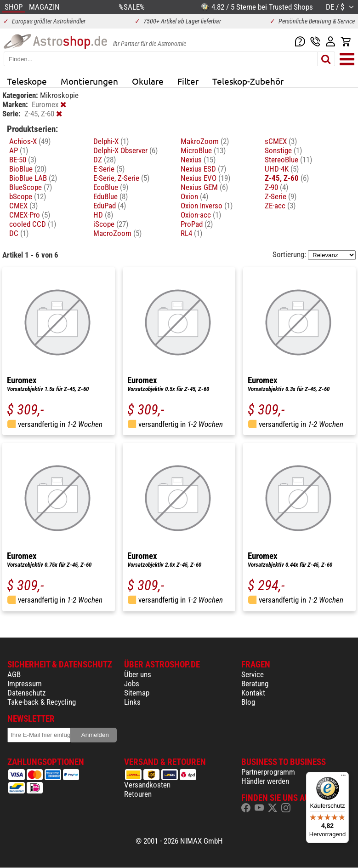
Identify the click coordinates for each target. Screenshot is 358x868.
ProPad (197, 224)
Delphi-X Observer (125, 150)
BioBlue (28, 169)
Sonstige (283, 150)
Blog (248, 702)
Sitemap (137, 693)
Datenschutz (26, 693)
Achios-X (30, 141)
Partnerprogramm (268, 772)
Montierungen (89, 81)
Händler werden (265, 781)
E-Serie (109, 169)
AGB (14, 674)
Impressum (25, 684)
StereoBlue (288, 160)
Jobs (132, 684)
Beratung (255, 684)
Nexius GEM (204, 187)
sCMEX (281, 141)
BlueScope (31, 187)
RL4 (191, 233)
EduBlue (111, 196)
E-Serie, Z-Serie (121, 178)
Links (132, 702)
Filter (188, 81)
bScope (28, 196)
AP (19, 150)
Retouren (138, 794)
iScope (111, 224)
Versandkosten (147, 785)
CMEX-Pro (30, 215)
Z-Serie (281, 196)
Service (253, 674)
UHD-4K (282, 169)
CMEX (23, 206)
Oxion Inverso (207, 206)
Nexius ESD (203, 169)
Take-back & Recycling (42, 702)
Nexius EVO (205, 178)
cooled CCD (33, 224)
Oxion (194, 196)
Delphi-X (111, 141)
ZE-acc (280, 206)
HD (103, 215)
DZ (105, 160)
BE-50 (23, 160)
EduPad (110, 206)
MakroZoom (205, 141)
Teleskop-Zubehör (248, 81)
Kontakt (253, 693)
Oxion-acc (201, 215)
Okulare (148, 81)
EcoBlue (111, 187)
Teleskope (27, 81)
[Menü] (343, 777)
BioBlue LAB (33, 178)
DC (19, 233)
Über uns (138, 674)
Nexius (198, 160)
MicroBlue (203, 150)
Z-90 (276, 187)
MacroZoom (117, 233)
